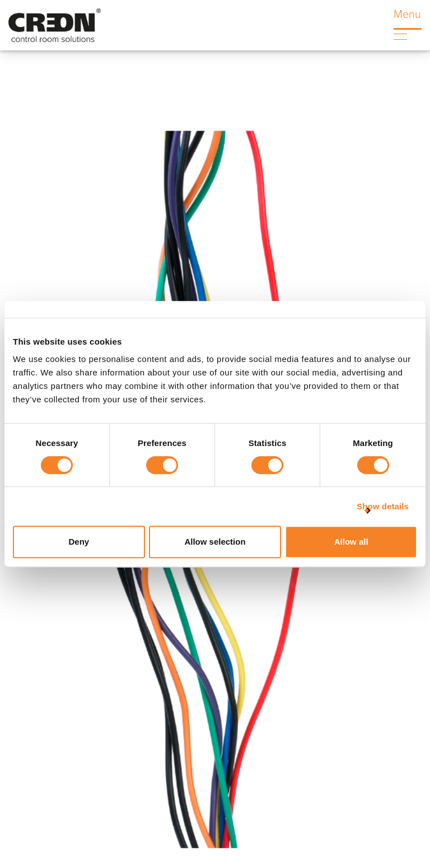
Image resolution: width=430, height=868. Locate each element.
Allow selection (215, 542)
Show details (383, 506)
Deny (79, 542)
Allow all (351, 542)
